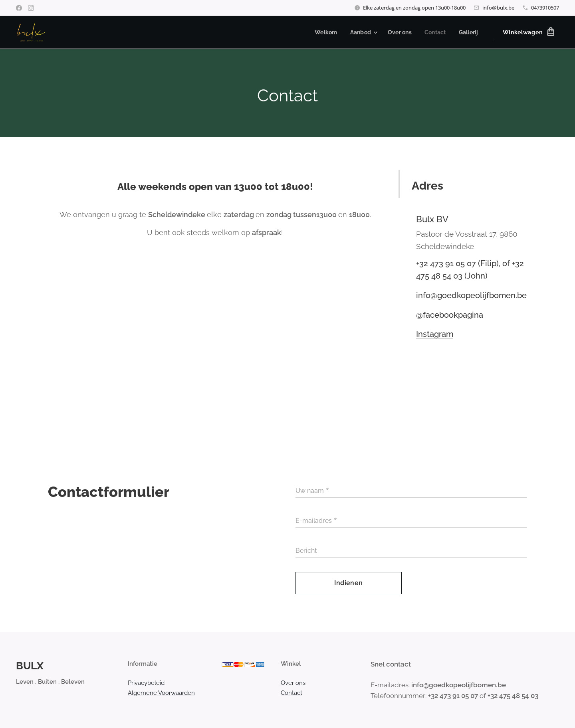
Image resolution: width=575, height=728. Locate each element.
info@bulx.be (498, 8)
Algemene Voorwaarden (161, 692)
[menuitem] (322, 32)
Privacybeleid (146, 683)
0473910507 (545, 8)
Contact (291, 692)
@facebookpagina (450, 315)
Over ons (293, 683)
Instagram (435, 334)
